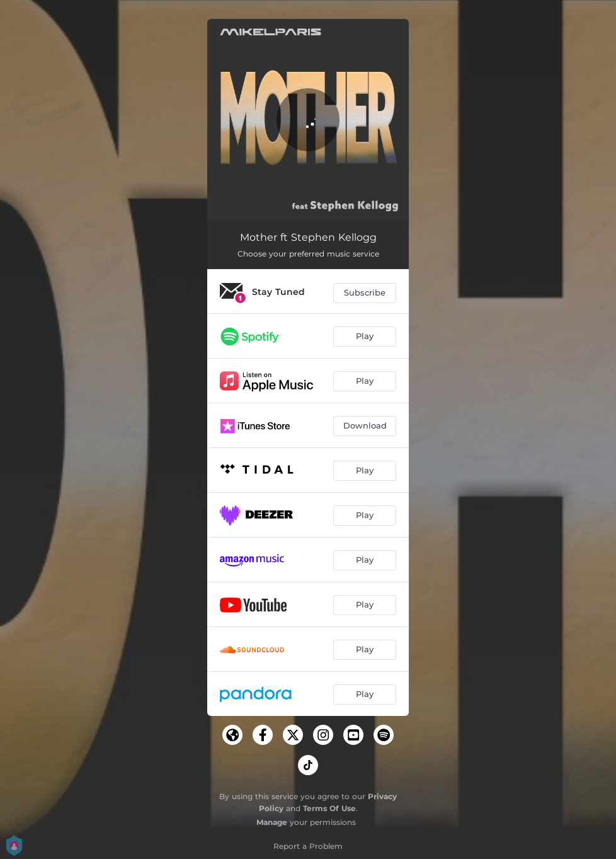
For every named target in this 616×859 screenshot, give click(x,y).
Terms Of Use (329, 808)
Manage (272, 822)
